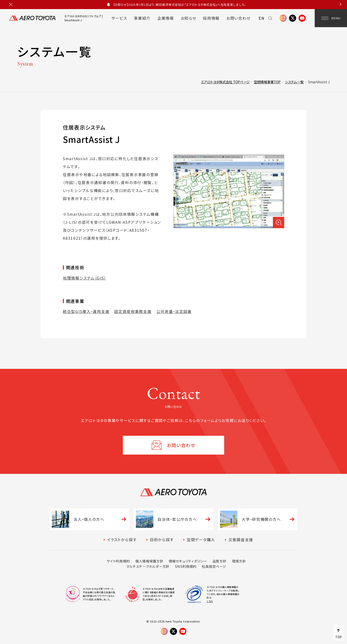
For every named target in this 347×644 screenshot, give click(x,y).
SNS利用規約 (186, 566)
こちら (210, 601)
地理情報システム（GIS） (84, 278)
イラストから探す (122, 540)
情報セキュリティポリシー (188, 561)
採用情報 (211, 18)
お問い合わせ (238, 18)
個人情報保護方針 (149, 561)
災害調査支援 (241, 540)
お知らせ (189, 18)
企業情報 (166, 18)
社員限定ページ (214, 566)
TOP (338, 637)
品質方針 (219, 561)
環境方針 (239, 561)
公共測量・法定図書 (174, 311)
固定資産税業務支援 (133, 311)
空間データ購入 (201, 540)
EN (262, 18)
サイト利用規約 (118, 561)
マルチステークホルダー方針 (148, 566)
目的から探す (162, 540)
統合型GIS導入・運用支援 (86, 311)
